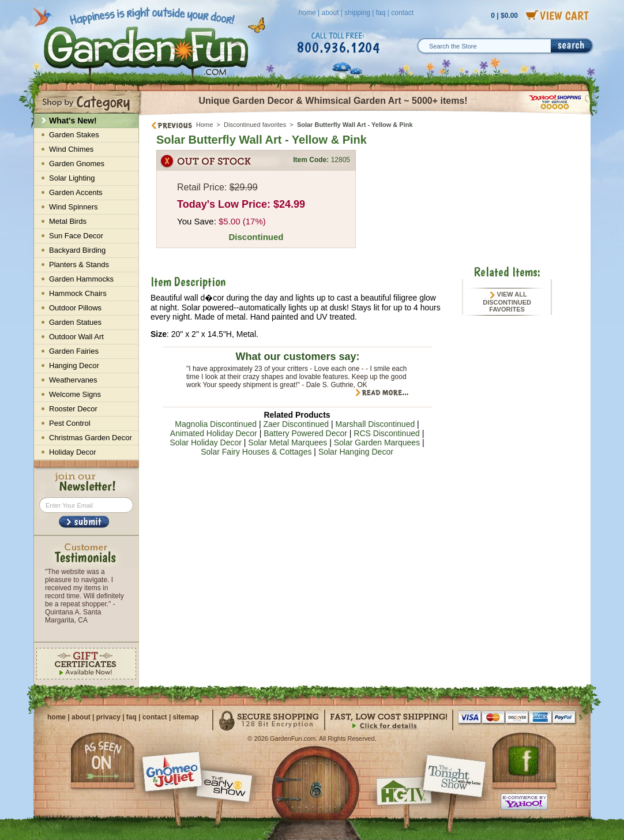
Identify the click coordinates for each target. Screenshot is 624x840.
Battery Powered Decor (305, 433)
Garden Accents (76, 192)
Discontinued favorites (255, 125)
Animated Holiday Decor (214, 433)
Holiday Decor (73, 452)
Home (204, 125)
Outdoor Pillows (75, 308)
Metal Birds (68, 221)
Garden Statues (75, 322)
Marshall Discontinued (375, 424)
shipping (357, 13)
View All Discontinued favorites (507, 302)
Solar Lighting (72, 178)
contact (402, 13)
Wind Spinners (74, 207)
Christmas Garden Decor (91, 438)
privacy (108, 717)
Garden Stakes (74, 135)
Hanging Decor (74, 365)
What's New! (73, 121)
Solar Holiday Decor (206, 442)
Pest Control (70, 423)
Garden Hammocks (81, 279)
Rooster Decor (73, 409)
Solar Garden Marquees (377, 442)
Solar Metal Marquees (287, 442)
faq (381, 13)
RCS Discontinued (386, 433)
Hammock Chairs (78, 293)
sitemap (186, 717)
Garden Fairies (74, 351)
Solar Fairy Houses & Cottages (256, 452)
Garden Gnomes (77, 164)
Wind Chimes (71, 149)
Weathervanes (73, 380)
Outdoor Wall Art (76, 337)
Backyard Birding (77, 250)
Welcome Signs (75, 394)
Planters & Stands (79, 265)
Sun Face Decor (76, 236)
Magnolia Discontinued (216, 424)
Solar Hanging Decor (356, 452)
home (307, 13)
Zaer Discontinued (296, 424)
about (330, 13)
